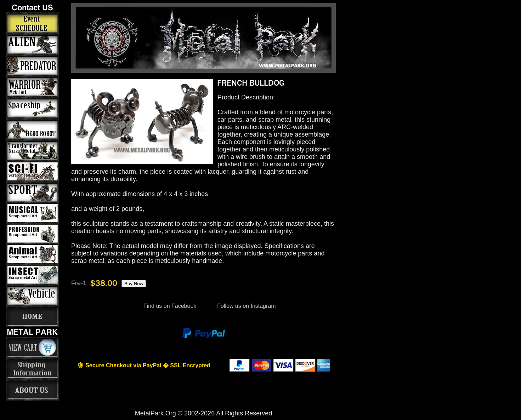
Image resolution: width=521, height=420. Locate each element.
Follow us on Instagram (246, 306)
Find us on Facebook (170, 306)
